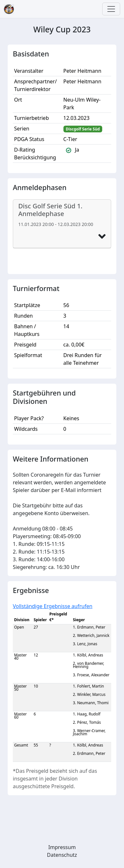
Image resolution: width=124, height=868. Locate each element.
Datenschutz (62, 855)
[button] (102, 236)
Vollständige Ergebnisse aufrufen (53, 606)
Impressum (62, 847)
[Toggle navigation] (111, 9)
